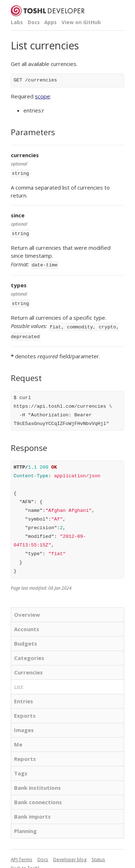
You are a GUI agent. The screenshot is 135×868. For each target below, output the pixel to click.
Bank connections (38, 798)
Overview (27, 610)
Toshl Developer (48, 11)
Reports (25, 754)
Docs (34, 22)
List (19, 682)
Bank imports (32, 812)
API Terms (22, 855)
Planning (25, 827)
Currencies (28, 668)
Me (18, 740)
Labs (17, 22)
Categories (29, 654)
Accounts (27, 625)
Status (98, 855)
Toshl (33, 864)
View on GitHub (81, 22)
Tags (21, 769)
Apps (50, 22)
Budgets (26, 639)
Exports (25, 711)
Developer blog (70, 855)
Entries (24, 697)
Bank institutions (37, 783)
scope (42, 96)
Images (24, 726)
